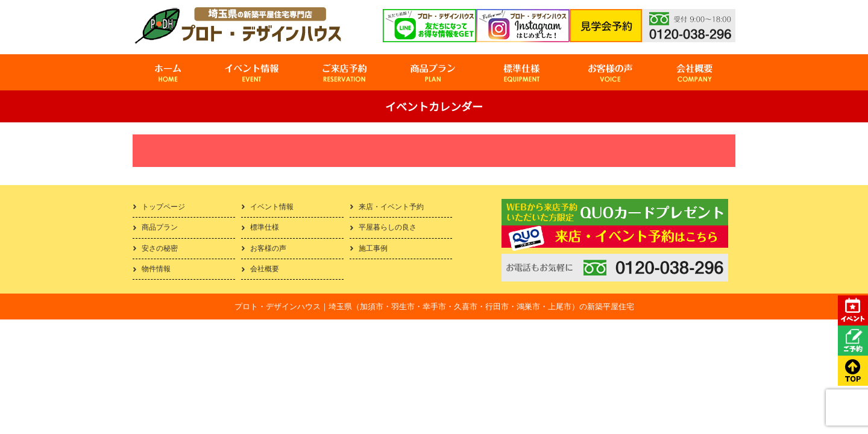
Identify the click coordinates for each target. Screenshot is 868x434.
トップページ (163, 207)
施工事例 (373, 248)
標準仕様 (265, 227)
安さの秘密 (160, 248)
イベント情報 (272, 207)
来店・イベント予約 (391, 207)
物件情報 (156, 269)
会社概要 (265, 269)
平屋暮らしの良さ (388, 227)
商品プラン (160, 227)
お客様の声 (268, 248)
